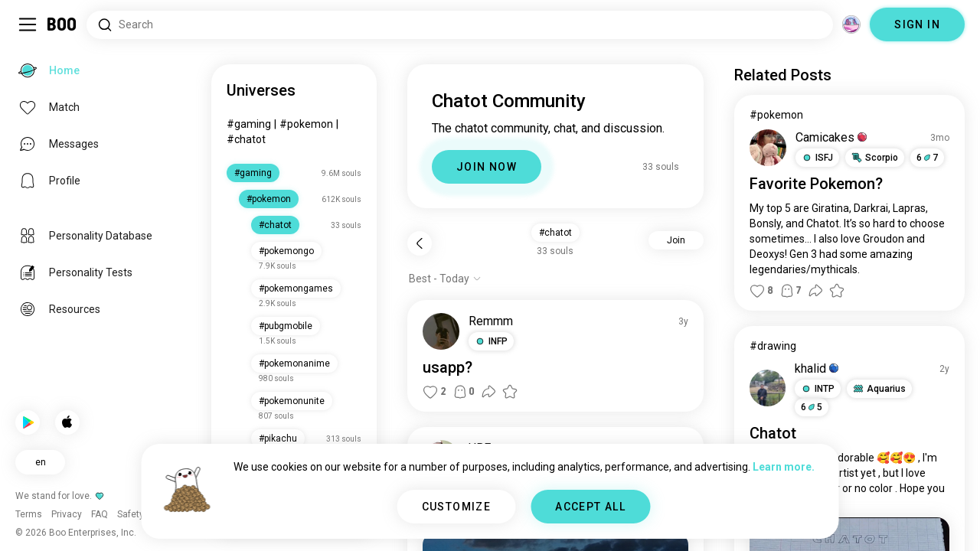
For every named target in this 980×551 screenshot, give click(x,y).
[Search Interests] (460, 25)
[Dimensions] (851, 24)
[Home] (62, 24)
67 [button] (927, 158)
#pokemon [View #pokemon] (776, 115)
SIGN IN (917, 24)
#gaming (249, 124)
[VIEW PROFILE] (441, 331)
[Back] (420, 243)
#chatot (246, 139)
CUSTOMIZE (457, 507)
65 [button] (812, 407)
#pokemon (306, 124)
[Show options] (445, 279)
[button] (491, 341)
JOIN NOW (487, 167)
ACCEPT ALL (590, 507)
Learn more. (784, 467)
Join (676, 240)
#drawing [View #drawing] (773, 346)
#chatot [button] (555, 233)
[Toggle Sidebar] (28, 24)
